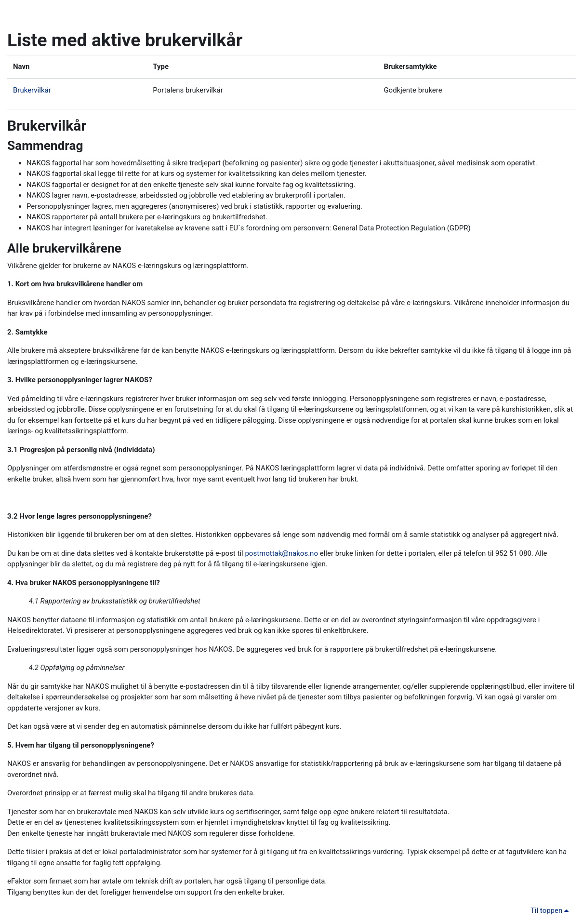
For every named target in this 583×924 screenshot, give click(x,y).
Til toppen (551, 911)
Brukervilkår (32, 90)
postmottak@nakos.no (281, 553)
